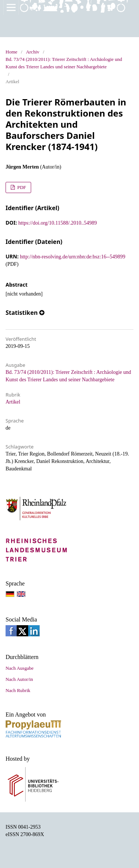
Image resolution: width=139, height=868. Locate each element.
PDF (21, 187)
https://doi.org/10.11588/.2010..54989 (57, 223)
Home (11, 52)
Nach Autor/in (19, 679)
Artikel (13, 402)
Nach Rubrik (18, 690)
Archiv (33, 52)
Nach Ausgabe (19, 668)
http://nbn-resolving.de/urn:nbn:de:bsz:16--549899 (73, 257)
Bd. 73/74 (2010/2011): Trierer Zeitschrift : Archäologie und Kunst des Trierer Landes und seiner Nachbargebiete (64, 63)
